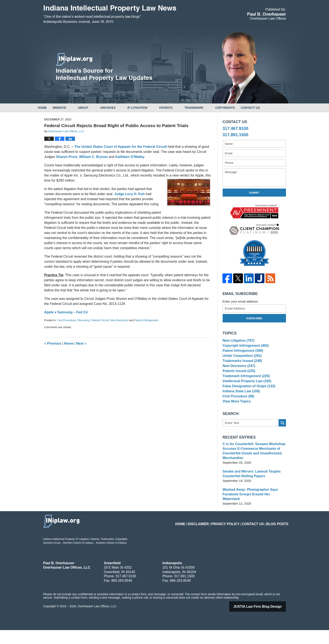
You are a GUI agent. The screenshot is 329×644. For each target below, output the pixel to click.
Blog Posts (279, 535)
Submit (254, 193)
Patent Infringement (146, 320)
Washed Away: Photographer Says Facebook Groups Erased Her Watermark (253, 510)
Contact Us (268, 108)
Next (81, 343)
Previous (53, 343)
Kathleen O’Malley (130, 157)
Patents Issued (238, 380)
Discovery (83, 320)
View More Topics (236, 419)
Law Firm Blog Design (263, 620)
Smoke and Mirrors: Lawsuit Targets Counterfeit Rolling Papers (250, 492)
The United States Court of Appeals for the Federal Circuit (121, 147)
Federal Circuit (100, 320)
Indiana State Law (240, 406)
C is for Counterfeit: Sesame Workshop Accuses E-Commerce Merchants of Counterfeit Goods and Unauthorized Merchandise (252, 469)
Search (282, 441)
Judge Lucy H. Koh (130, 194)
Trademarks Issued (241, 367)
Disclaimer (210, 535)
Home (48, 108)
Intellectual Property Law (246, 393)
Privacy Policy (234, 535)
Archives (120, 108)
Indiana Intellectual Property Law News (110, 14)
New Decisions (119, 320)
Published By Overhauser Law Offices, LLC (267, 14)
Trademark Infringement (245, 387)
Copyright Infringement (244, 348)
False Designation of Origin (247, 400)
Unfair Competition (241, 361)
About (95, 108)
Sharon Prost (67, 157)
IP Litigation (149, 108)
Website (71, 108)
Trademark (206, 108)
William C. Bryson (94, 157)
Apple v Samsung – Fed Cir (66, 312)
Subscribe (254, 318)
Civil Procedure (66, 320)
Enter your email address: (241, 301)
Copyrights (237, 108)
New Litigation (238, 341)
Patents (178, 108)
